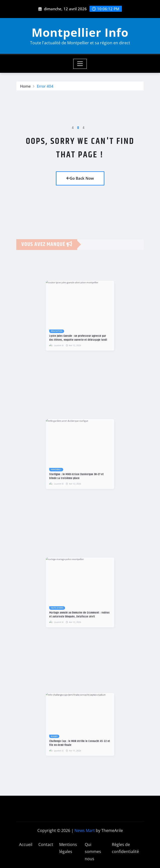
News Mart (85, 830)
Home (25, 89)
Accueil (26, 844)
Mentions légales (68, 848)
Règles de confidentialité (125, 848)
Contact (46, 844)
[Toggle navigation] (80, 64)
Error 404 (45, 89)
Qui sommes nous (93, 852)
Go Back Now (80, 178)
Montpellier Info (80, 32)
